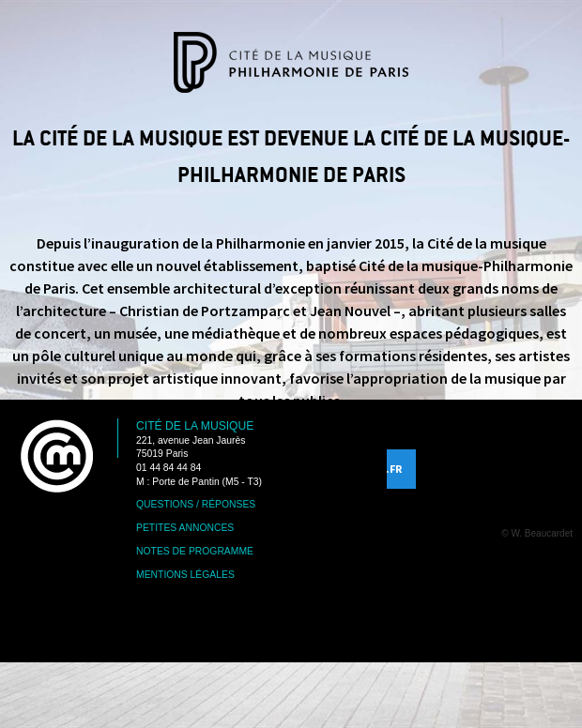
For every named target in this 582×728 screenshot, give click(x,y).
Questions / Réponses (196, 504)
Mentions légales (185, 575)
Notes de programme (195, 551)
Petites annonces (185, 528)
